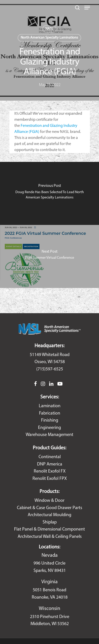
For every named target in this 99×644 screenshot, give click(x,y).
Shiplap (50, 522)
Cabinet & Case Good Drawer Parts (49, 508)
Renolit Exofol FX (50, 471)
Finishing (50, 420)
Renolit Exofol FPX (50, 479)
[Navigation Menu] (87, 8)
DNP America (50, 464)
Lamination (50, 406)
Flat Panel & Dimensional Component (49, 529)
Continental (50, 457)
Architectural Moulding (49, 515)
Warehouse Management (49, 435)
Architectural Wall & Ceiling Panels (50, 537)
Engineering (49, 428)
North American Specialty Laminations (49, 38)
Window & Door (49, 501)
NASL (49, 29)
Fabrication (50, 413)
